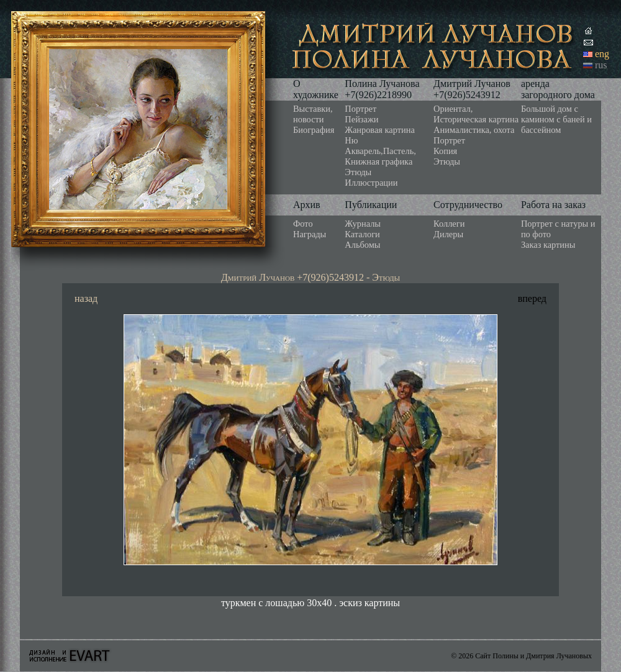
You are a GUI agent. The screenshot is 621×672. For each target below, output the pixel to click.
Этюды (358, 172)
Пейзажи (361, 119)
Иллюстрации (371, 183)
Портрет (360, 109)
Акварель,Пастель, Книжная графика (380, 156)
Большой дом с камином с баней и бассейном (556, 119)
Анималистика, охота (474, 130)
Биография (314, 130)
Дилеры (448, 234)
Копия (445, 151)
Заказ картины (548, 245)
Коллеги (449, 224)
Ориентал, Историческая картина (476, 114)
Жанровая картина (379, 130)
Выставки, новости (313, 114)
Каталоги (362, 234)
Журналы (363, 224)
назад (86, 298)
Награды (310, 234)
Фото (303, 224)
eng (602, 54)
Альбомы (362, 245)
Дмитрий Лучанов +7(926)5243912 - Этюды (310, 277)
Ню (351, 140)
